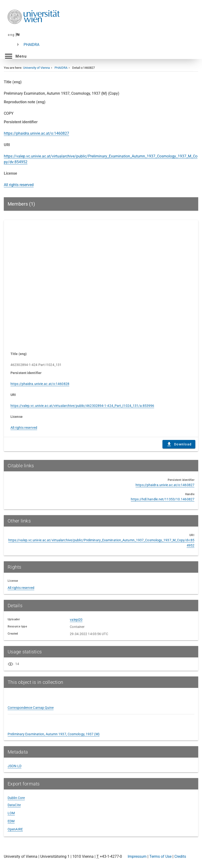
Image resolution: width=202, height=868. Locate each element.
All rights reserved (19, 185)
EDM (11, 821)
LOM (11, 813)
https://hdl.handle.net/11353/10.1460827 (163, 499)
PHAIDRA (31, 45)
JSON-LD (15, 766)
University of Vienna (36, 68)
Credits (180, 856)
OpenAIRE (15, 829)
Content (101, 283)
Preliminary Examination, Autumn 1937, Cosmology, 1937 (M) (54, 734)
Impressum (137, 856)
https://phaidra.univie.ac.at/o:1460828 (40, 384)
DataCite (14, 805)
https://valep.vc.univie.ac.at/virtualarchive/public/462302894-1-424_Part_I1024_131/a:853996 (82, 406)
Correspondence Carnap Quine (31, 708)
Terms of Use (160, 856)
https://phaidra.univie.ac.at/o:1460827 (36, 133)
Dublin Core (16, 798)
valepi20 (76, 620)
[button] (15, 56)
